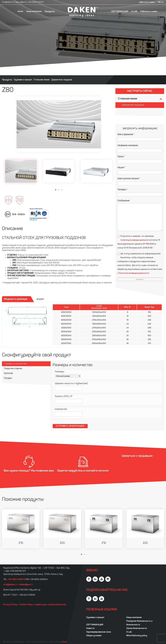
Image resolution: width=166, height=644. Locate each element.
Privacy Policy (10, 605)
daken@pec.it (21, 2)
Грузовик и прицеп (23, 80)
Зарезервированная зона (99, 632)
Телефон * (123, 190)
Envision (66, 642)
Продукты (50, 12)
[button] (56, 190)
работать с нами (147, 2)
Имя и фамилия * (126, 135)
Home (20, 12)
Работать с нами (149, 12)
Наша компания (34, 12)
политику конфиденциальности (136, 240)
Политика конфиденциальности (134, 273)
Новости (90, 628)
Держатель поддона (62, 80)
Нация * (121, 168)
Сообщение (123, 201)
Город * (121, 157)
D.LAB (134, 12)
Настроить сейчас (140, 91)
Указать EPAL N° (64, 396)
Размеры (59, 372)
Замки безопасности (137, 628)
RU (160, 2)
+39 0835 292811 (36, 2)
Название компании (128, 146)
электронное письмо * (129, 179)
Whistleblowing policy (137, 636)
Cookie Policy (26, 605)
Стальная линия (42, 80)
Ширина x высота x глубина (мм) (71, 384)
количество (61, 409)
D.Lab (129, 632)
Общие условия (94, 636)
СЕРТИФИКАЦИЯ (120, 12)
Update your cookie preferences (51, 605)
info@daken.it (8, 2)
